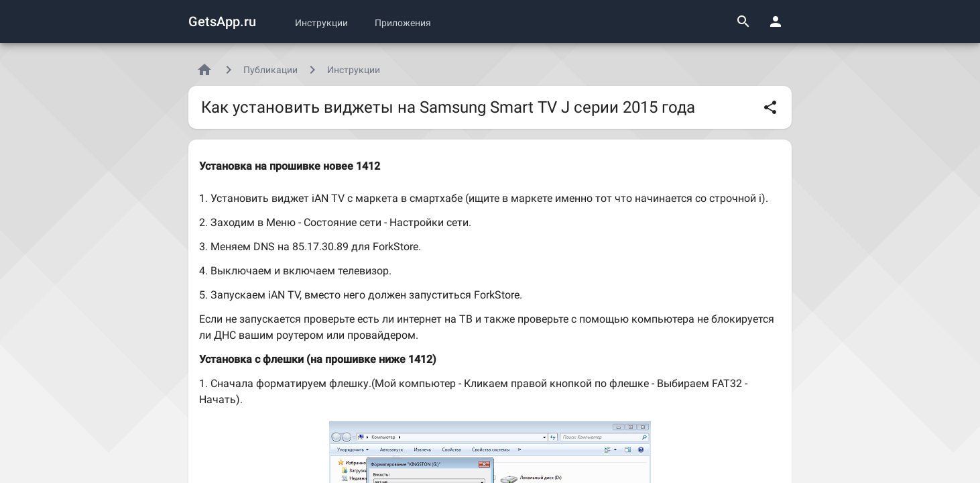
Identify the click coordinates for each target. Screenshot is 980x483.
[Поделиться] (770, 107)
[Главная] (204, 70)
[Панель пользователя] (776, 21)
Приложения (403, 23)
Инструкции (321, 23)
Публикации (270, 70)
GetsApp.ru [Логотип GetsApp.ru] (222, 21)
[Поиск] (743, 21)
